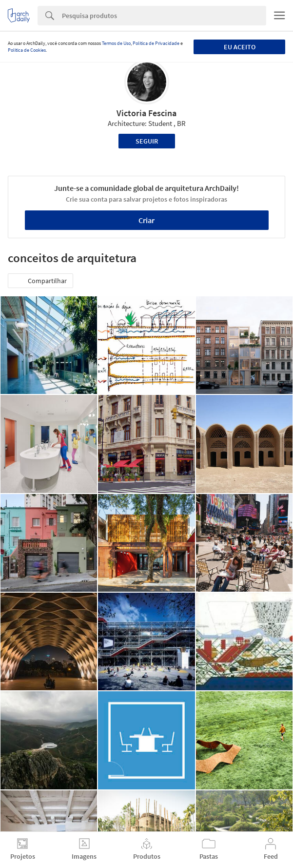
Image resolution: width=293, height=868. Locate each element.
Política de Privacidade (156, 43)
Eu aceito (240, 47)
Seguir (147, 141)
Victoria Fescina (146, 113)
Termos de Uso (116, 43)
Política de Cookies (27, 50)
